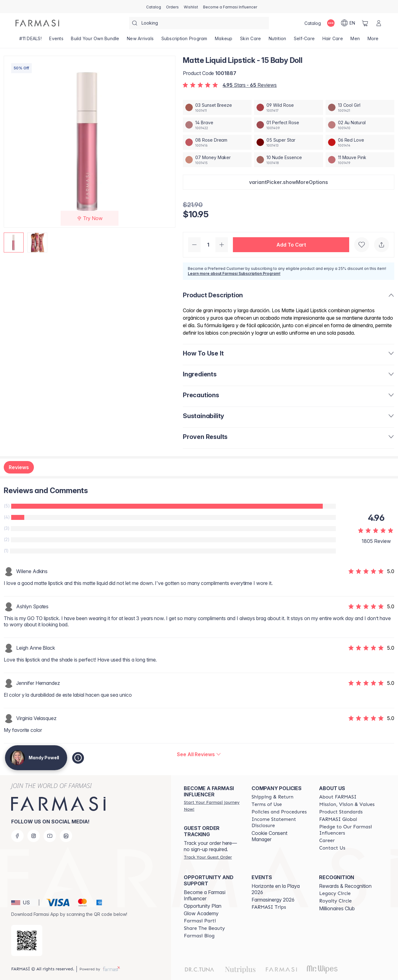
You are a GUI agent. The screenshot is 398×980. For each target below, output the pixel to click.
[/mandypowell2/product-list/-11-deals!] (30, 40)
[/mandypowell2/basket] (365, 23)
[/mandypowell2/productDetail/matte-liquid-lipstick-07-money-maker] (217, 160)
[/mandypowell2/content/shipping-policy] (273, 797)
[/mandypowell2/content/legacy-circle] (335, 893)
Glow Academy (201, 913)
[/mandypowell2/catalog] (154, 7)
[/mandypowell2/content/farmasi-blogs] (199, 936)
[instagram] (34, 836)
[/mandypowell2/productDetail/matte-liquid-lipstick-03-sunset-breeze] (217, 107)
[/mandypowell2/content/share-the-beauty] (204, 928)
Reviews (19, 467)
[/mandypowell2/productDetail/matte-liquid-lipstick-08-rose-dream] (217, 142)
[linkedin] (66, 836)
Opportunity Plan (203, 906)
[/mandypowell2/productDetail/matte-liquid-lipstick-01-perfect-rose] (288, 125)
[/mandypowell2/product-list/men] (355, 40)
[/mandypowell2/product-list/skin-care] (251, 40)
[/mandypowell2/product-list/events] (56, 40)
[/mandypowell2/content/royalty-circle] (335, 901)
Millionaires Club (337, 908)
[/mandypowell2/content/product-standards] (341, 812)
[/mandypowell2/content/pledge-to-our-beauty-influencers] (347, 830)
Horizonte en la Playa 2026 (276, 889)
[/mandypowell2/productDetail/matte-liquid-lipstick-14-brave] (217, 125)
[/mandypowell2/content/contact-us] (332, 848)
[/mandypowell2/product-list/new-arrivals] (140, 40)
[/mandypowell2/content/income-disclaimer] (280, 822)
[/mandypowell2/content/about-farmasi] (338, 797)
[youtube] (50, 836)
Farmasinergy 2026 (273, 900)
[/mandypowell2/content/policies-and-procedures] (279, 812)
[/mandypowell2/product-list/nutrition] (278, 40)
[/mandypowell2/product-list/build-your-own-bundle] (95, 40)
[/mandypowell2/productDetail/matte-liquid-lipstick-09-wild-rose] (288, 107)
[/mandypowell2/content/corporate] (338, 819)
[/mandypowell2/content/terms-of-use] (267, 804)
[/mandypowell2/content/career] (327, 841)
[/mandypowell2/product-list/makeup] (224, 40)
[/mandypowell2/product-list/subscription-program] (184, 40)
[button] (289, 182)
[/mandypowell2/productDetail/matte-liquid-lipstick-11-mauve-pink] (360, 160)
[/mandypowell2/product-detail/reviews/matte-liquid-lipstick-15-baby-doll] (199, 754)
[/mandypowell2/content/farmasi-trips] (269, 907)
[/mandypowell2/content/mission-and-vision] (347, 804)
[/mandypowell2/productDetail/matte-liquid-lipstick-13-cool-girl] (360, 107)
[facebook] (17, 836)
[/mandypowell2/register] (172, 7)
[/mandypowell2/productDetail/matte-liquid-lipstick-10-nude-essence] (288, 160)
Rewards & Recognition (345, 886)
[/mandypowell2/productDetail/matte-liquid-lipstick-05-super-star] (288, 142)
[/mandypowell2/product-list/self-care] (304, 40)
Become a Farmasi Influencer (205, 895)
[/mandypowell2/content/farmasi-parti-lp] (200, 921)
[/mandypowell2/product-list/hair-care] (333, 40)
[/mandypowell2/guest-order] (208, 857)
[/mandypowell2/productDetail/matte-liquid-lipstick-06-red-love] (360, 142)
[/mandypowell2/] (37, 23)
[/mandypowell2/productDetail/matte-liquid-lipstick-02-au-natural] (360, 125)
